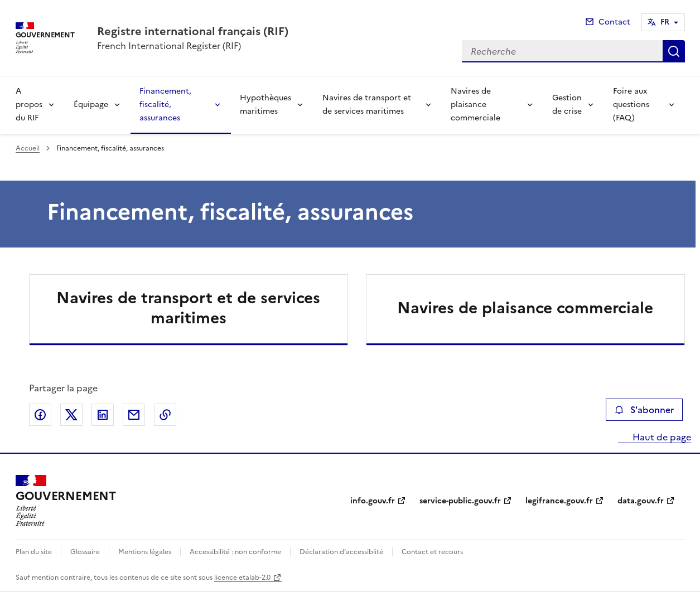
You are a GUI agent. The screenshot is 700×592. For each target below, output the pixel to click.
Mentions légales (145, 552)
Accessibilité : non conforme (235, 552)
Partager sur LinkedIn (103, 415)
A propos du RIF (29, 105)
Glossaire (85, 552)
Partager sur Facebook (40, 415)
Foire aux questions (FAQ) (631, 105)
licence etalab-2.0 (242, 578)
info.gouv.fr (373, 501)
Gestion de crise (567, 105)
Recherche (674, 51)
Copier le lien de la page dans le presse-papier (165, 415)
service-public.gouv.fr (460, 501)
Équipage (91, 105)
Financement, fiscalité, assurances (165, 105)
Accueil (28, 148)
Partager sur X (71, 415)
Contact (614, 22)
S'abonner (644, 410)
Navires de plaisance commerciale (475, 105)
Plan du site (34, 552)
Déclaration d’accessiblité (341, 552)
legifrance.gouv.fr (559, 501)
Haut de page (661, 437)
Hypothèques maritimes (265, 105)
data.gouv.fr (641, 501)
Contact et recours (432, 552)
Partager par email (134, 415)
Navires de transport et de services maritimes (367, 105)
